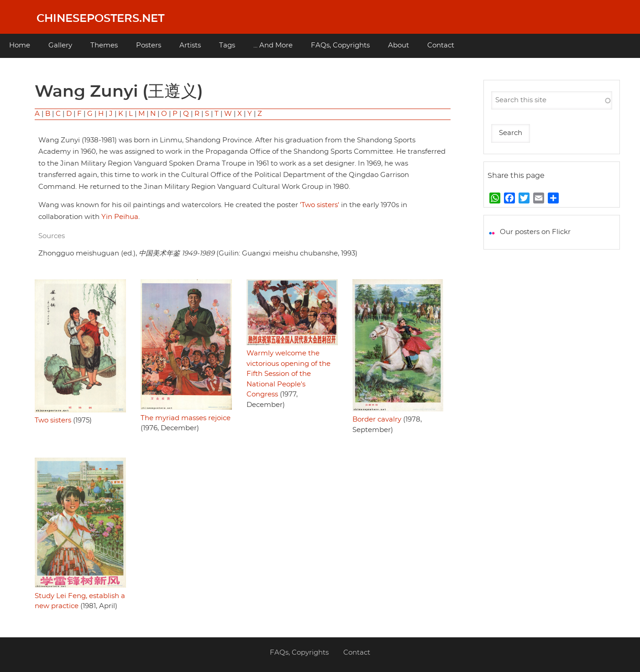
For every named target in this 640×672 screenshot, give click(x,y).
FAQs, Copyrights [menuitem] (340, 45)
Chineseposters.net (100, 19)
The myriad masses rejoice (186, 418)
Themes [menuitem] (104, 45)
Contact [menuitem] (441, 45)
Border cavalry (377, 419)
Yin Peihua (120, 217)
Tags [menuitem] (227, 45)
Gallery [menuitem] (60, 45)
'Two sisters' (320, 205)
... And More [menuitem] (273, 45)
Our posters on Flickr (535, 232)
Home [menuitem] (20, 45)
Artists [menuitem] (190, 45)
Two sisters (53, 420)
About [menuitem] (399, 45)
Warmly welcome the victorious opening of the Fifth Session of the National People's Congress (289, 374)
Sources (52, 236)
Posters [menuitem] (149, 45)
